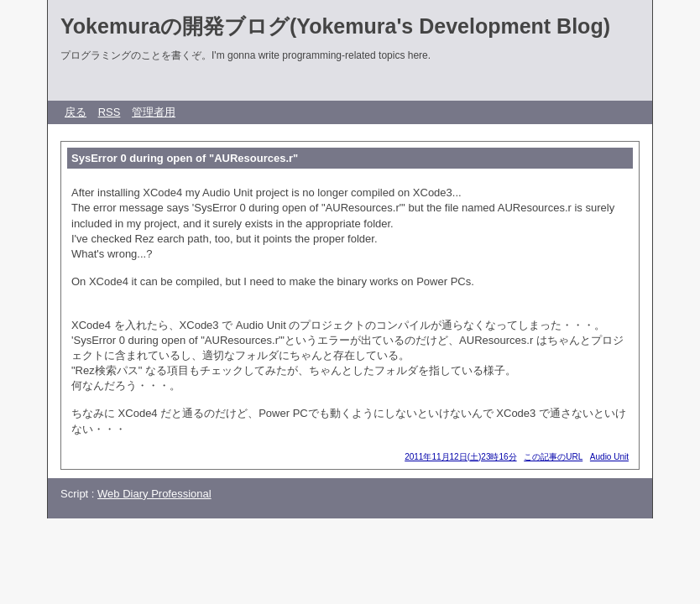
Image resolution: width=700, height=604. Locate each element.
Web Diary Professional (154, 494)
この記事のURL (553, 457)
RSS (110, 112)
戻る (76, 112)
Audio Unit (609, 457)
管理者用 (154, 112)
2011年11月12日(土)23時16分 (460, 457)
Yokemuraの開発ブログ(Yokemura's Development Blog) (335, 26)
